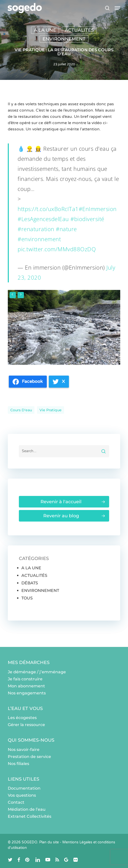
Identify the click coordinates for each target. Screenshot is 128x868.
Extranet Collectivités (30, 816)
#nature (66, 229)
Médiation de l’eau (27, 809)
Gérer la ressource (26, 725)
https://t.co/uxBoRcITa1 (48, 209)
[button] (117, 8)
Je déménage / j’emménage (37, 672)
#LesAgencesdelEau (43, 219)
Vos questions (22, 795)
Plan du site (49, 842)
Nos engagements (27, 693)
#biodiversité (87, 219)
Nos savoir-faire (24, 750)
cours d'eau (21, 410)
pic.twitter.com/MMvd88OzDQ (57, 249)
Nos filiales (18, 764)
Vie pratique (51, 410)
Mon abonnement (26, 686)
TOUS (27, 598)
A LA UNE (45, 30)
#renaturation (36, 229)
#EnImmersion (98, 209)
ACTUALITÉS (79, 30)
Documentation (24, 788)
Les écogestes (22, 718)
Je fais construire (25, 679)
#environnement (39, 239)
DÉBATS (30, 583)
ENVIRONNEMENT (64, 39)
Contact (16, 802)
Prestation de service (29, 757)
